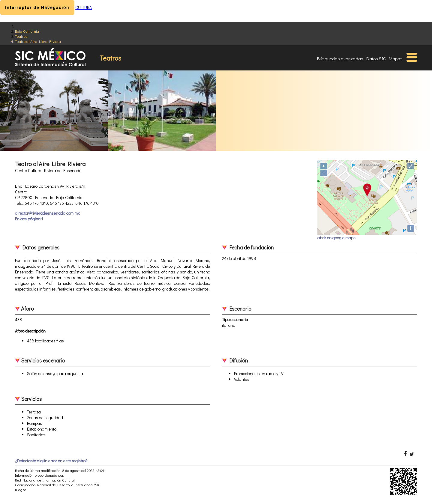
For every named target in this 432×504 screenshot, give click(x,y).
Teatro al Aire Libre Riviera (38, 41)
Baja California (27, 31)
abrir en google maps (336, 238)
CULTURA (84, 7)
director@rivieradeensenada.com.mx (47, 213)
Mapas (396, 58)
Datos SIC (376, 58)
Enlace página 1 (29, 219)
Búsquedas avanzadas (340, 58)
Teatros (21, 36)
